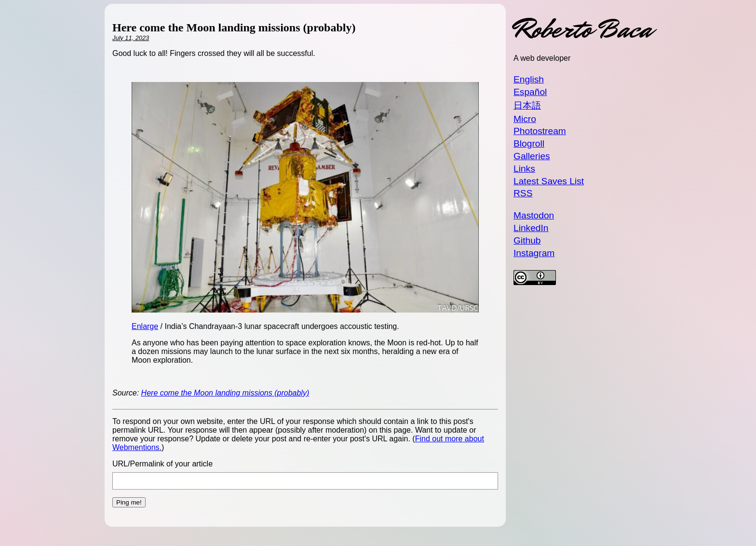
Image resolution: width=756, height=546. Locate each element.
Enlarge (145, 326)
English (529, 79)
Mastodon (534, 215)
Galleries (532, 156)
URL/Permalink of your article (162, 464)
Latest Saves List (549, 181)
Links (524, 169)
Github (527, 240)
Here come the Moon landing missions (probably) (225, 393)
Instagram (534, 253)
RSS (523, 193)
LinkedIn (531, 228)
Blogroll (529, 143)
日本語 (527, 105)
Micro (525, 119)
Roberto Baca (582, 29)
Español (530, 92)
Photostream (540, 131)
